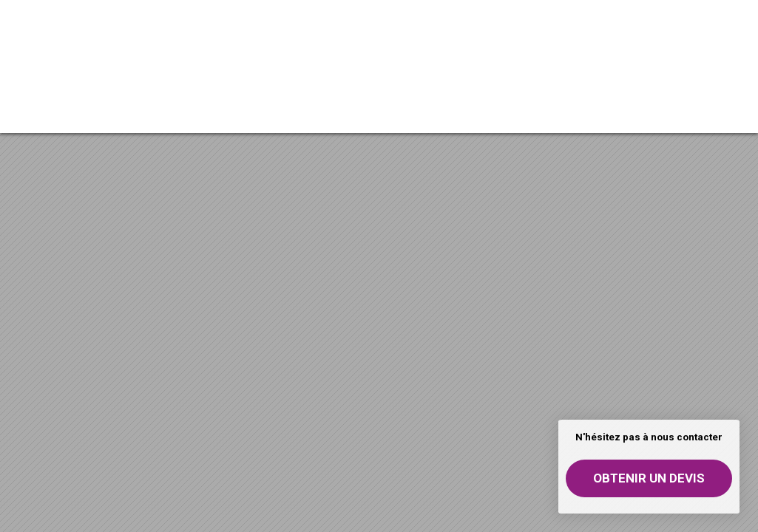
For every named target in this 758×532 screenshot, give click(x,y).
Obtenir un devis (649, 478)
